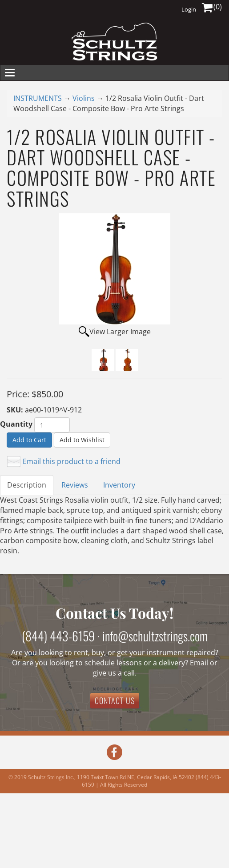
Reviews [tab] (75, 485)
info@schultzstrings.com (155, 636)
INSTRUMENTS (38, 98)
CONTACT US (115, 700)
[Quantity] (52, 425)
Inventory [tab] (119, 485)
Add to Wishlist (82, 440)
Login (189, 9)
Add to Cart (29, 440)
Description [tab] (27, 485)
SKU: (16, 410)
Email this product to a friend (72, 461)
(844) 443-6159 (58, 636)
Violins (84, 98)
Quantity (16, 424)
